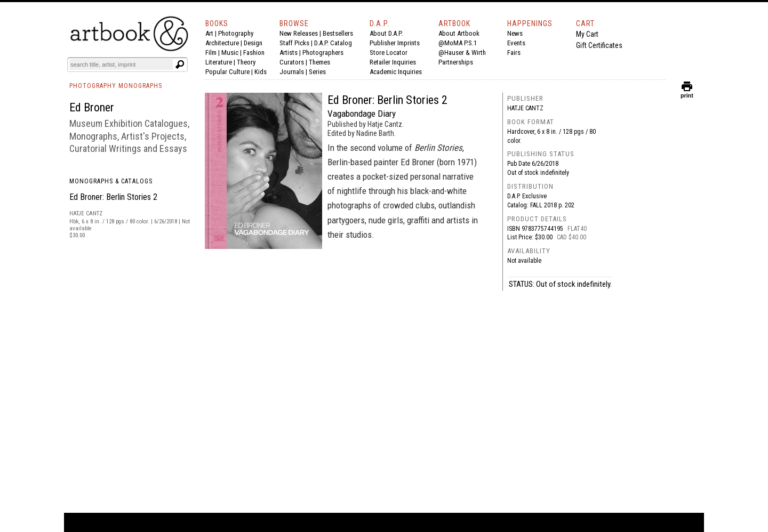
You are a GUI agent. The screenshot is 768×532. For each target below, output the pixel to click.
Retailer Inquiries (393, 62)
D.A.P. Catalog (333, 43)
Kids (261, 72)
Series (317, 72)
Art (209, 33)
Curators (292, 62)
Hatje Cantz (525, 108)
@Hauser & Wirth (462, 53)
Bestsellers (338, 33)
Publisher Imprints (395, 43)
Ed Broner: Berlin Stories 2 (113, 197)
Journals (292, 72)
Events (516, 43)
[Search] (121, 65)
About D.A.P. (386, 33)
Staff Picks (294, 43)
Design (253, 43)
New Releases (299, 33)
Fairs (514, 53)
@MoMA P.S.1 (458, 43)
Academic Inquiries (396, 72)
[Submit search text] (180, 65)
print (687, 93)
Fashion (254, 53)
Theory (246, 62)
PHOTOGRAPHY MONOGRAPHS (116, 86)
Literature (219, 62)
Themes (319, 62)
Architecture (222, 43)
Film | (213, 53)
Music (230, 53)
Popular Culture (227, 72)
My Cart (587, 34)
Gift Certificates (599, 45)
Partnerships (456, 62)
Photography (236, 33)
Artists (289, 53)
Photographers (323, 53)
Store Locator (389, 53)
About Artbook (459, 33)
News (515, 33)
